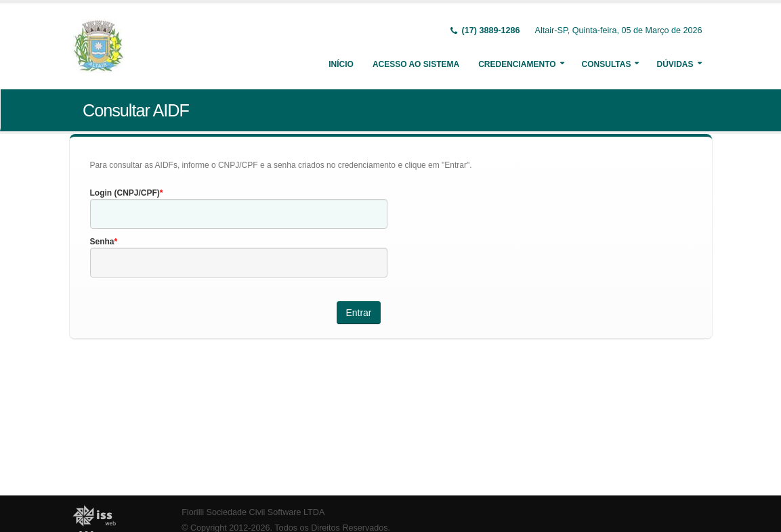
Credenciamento (517, 64)
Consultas (607, 64)
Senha (102, 242)
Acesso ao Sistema (416, 64)
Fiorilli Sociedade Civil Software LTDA (253, 512)
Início (341, 64)
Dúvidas (675, 64)
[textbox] (239, 214)
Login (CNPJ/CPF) (125, 193)
